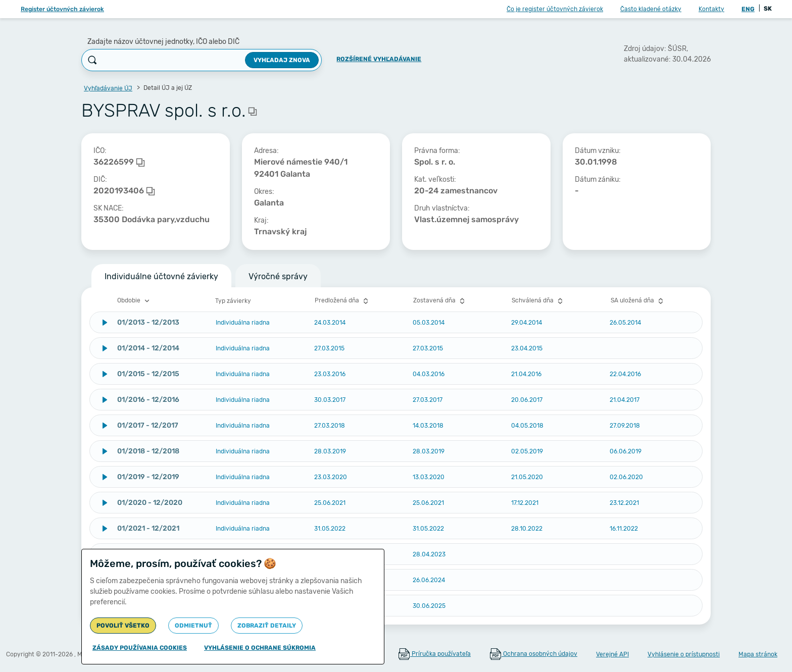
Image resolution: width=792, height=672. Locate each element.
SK (768, 9)
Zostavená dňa (440, 301)
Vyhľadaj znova (282, 60)
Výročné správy (278, 276)
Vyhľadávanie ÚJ (108, 88)
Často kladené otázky (651, 9)
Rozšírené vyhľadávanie (379, 59)
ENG (748, 9)
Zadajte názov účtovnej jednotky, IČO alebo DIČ (163, 42)
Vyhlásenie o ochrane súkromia (260, 648)
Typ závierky (233, 301)
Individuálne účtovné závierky (161, 276)
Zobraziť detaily (267, 626)
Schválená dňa (538, 301)
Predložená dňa (343, 301)
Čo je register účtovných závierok (555, 9)
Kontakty (711, 9)
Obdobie (135, 301)
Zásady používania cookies (140, 648)
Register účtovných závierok (62, 9)
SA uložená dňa (638, 301)
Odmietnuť (193, 626)
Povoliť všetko (123, 626)
